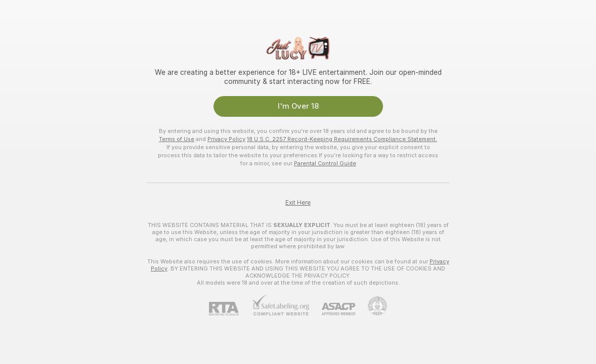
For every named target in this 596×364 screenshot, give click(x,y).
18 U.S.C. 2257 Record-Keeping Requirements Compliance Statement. (342, 139)
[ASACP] (332, 309)
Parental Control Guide (325, 163)
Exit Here (298, 203)
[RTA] (230, 309)
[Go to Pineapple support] (371, 306)
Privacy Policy (226, 139)
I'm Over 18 (298, 106)
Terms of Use (177, 139)
